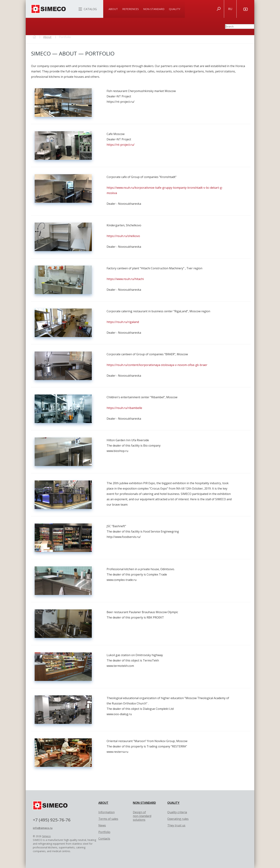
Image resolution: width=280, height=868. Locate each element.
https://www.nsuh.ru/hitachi (125, 279)
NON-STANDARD (144, 803)
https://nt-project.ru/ (121, 145)
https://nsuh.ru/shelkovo (123, 236)
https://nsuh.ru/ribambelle (124, 408)
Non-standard (154, 9)
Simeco (46, 836)
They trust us (176, 825)
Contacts (104, 839)
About (113, 9)
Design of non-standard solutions (142, 816)
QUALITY (173, 803)
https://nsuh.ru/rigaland (123, 322)
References (131, 9)
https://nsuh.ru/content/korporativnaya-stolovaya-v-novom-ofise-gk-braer (157, 365)
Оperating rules (178, 819)
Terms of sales (108, 819)
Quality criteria (177, 812)
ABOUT (103, 803)
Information (107, 812)
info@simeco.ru (43, 828)
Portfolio (104, 832)
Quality (175, 9)
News (102, 825)
